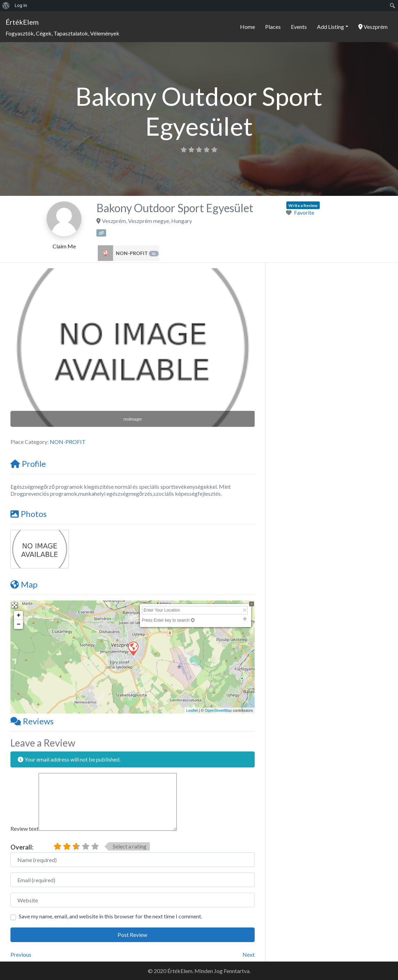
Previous (21, 954)
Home (248, 27)
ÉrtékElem (22, 22)
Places (273, 27)
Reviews (32, 721)
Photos (29, 514)
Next (249, 954)
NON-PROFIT (137, 253)
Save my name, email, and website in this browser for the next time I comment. (110, 916)
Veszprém (373, 27)
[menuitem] (6, 6)
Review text (25, 828)
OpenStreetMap (218, 710)
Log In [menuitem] (21, 5)
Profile (28, 464)
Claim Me (64, 246)
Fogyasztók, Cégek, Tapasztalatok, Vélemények (62, 33)
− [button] (19, 624)
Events (299, 27)
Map (24, 584)
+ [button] (19, 615)
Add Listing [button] (331, 27)
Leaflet (192, 710)
